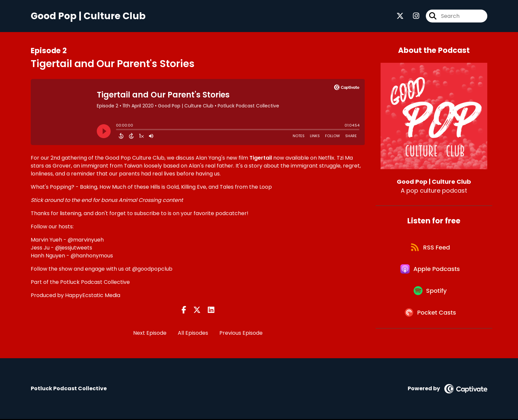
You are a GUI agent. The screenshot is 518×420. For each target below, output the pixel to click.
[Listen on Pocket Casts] (431, 320)
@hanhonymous (92, 256)
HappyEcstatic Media (93, 296)
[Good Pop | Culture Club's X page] (400, 16)
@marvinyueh (86, 240)
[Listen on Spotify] (430, 297)
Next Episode (150, 334)
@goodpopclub (152, 269)
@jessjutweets (74, 248)
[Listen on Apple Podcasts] (430, 273)
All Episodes (193, 334)
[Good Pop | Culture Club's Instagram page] (412, 16)
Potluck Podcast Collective (95, 283)
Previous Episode (241, 334)
